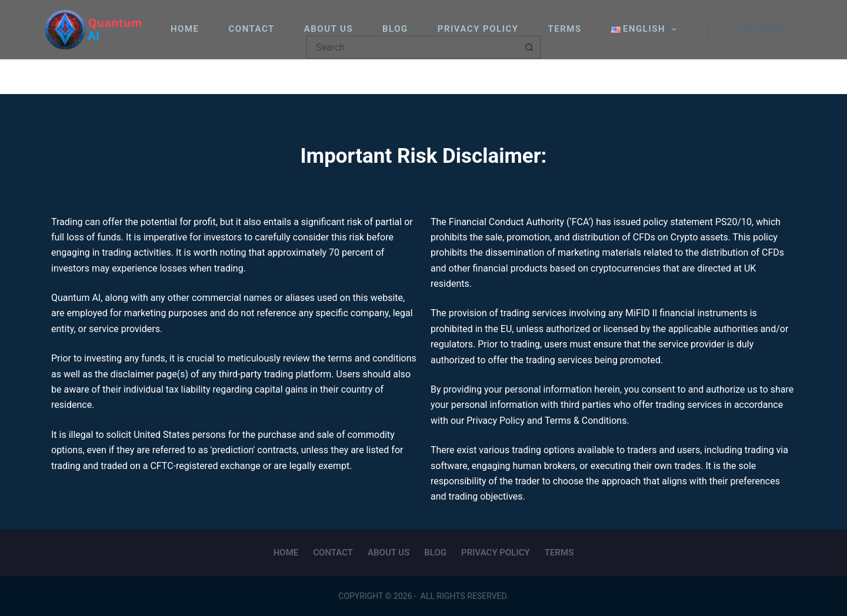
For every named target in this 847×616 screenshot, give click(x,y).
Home (185, 29)
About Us (329, 29)
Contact (252, 29)
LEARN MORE (755, 29)
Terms (565, 29)
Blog (395, 29)
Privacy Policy (478, 29)
